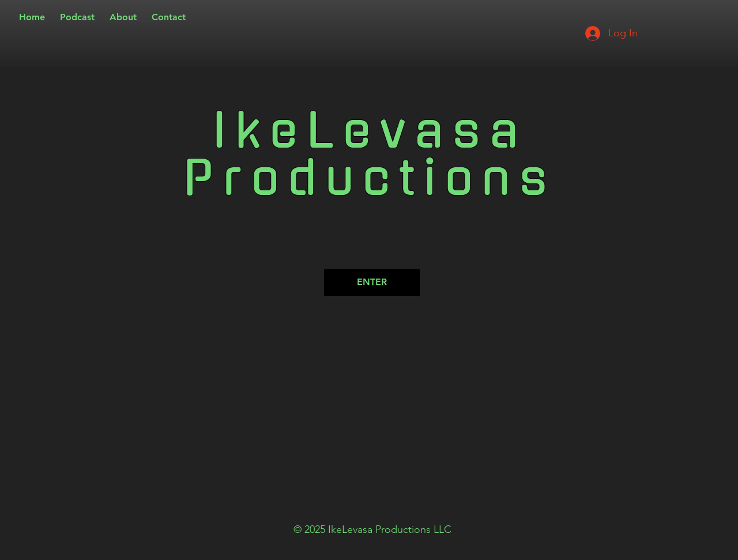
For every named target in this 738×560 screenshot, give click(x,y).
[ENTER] (372, 282)
